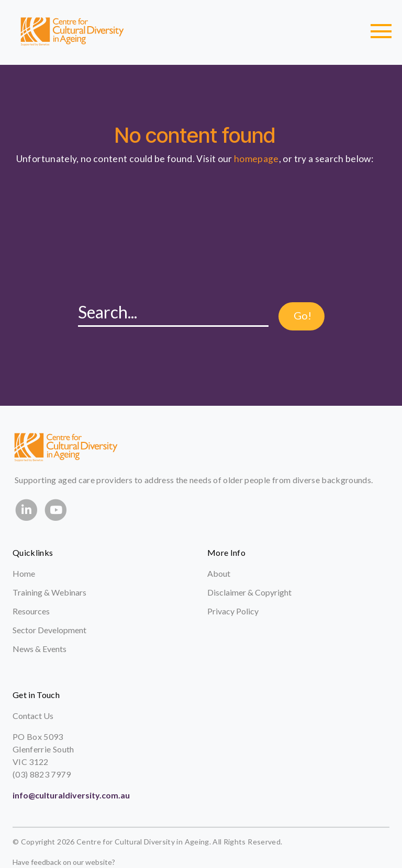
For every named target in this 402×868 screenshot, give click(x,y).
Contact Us (33, 716)
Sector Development (49, 630)
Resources (31, 611)
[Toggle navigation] (381, 31)
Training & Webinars (49, 592)
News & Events (40, 649)
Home (24, 573)
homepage (256, 159)
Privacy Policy (233, 611)
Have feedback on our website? (64, 862)
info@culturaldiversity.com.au (71, 795)
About (219, 573)
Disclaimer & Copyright (249, 592)
